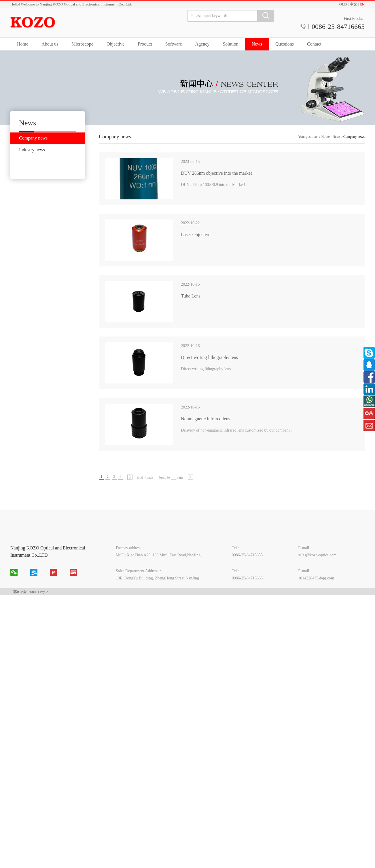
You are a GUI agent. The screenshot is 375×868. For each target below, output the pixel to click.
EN (362, 4)
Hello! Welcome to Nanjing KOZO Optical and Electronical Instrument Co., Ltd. (71, 4)
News (257, 44)
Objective (115, 44)
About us (50, 44)
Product (145, 44)
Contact (314, 44)
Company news (354, 153)
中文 (353, 4)
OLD (343, 4)
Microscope (82, 44)
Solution (230, 44)
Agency (202, 44)
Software (174, 44)
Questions (285, 44)
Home (23, 44)
